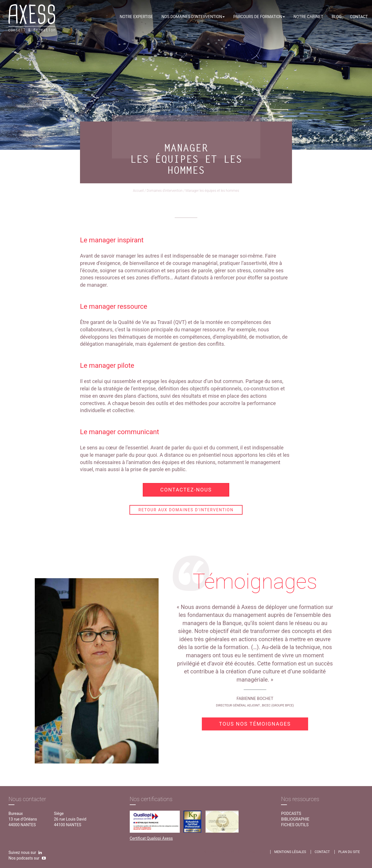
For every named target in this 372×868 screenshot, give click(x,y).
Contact (359, 17)
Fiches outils (295, 825)
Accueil (138, 191)
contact (322, 852)
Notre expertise (136, 17)
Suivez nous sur (25, 852)
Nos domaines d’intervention (193, 17)
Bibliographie (295, 819)
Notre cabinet (308, 17)
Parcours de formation (259, 17)
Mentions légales (290, 852)
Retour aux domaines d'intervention (186, 510)
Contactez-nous (186, 490)
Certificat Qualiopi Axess (151, 838)
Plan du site (349, 852)
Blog (337, 17)
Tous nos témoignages (255, 724)
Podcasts (291, 813)
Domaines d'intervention (165, 191)
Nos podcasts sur (27, 858)
